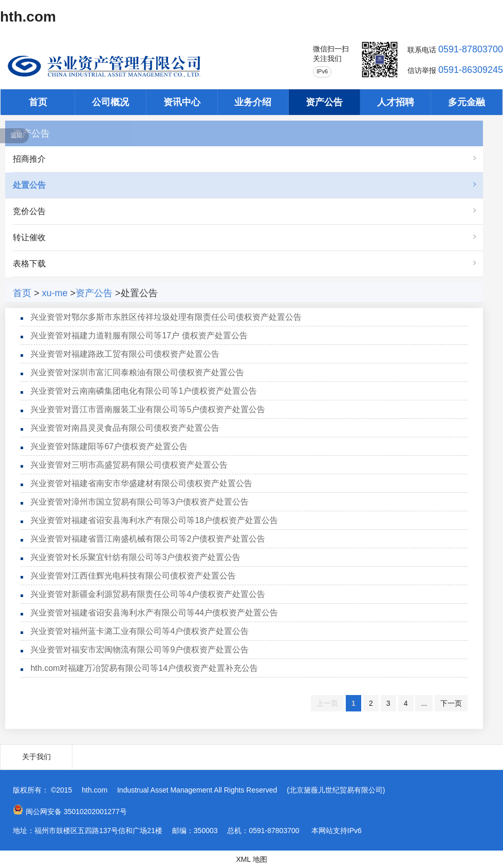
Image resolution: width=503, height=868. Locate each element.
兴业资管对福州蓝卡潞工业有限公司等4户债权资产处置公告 (139, 631)
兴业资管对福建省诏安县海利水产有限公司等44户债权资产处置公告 (154, 613)
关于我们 (36, 757)
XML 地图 (251, 859)
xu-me (55, 293)
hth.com (28, 17)
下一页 (451, 703)
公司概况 (110, 102)
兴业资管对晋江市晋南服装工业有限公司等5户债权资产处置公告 (148, 409)
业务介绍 (253, 102)
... (424, 703)
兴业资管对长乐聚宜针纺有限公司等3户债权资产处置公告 (135, 557)
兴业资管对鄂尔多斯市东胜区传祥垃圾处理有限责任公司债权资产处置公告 (166, 317)
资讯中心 (182, 102)
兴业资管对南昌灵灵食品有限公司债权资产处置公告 (125, 428)
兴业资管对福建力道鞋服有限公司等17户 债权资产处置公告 (139, 335)
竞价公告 (29, 211)
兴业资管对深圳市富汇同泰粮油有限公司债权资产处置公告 (137, 372)
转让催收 (29, 237)
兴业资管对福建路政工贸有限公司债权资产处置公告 (125, 354)
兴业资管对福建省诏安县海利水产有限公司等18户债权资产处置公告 (154, 520)
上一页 (327, 703)
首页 (38, 102)
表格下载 (29, 264)
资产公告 (324, 102)
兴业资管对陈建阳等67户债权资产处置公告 (109, 446)
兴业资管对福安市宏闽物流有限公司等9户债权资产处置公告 (139, 650)
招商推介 (29, 159)
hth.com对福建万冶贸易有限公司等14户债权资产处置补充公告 (144, 668)
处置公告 (29, 185)
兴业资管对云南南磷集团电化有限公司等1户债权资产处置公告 (144, 391)
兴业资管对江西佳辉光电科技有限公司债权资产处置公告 (133, 576)
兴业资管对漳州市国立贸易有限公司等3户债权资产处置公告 (139, 502)
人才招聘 (396, 102)
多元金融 (467, 102)
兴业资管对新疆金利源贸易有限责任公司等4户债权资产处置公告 (148, 594)
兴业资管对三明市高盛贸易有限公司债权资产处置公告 (129, 465)
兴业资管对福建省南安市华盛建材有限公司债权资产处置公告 (141, 483)
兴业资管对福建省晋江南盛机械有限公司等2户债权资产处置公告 (148, 539)
